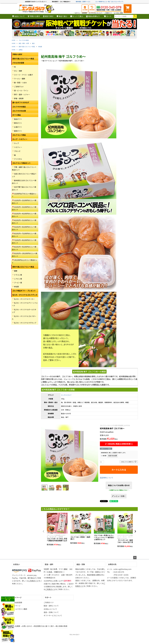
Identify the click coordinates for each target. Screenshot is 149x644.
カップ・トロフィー (20, 139)
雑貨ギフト (18, 131)
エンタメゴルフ (66, 395)
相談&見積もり (93, 16)
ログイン (77, 13)
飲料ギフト (18, 123)
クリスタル (18, 159)
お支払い (17, 564)
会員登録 (84, 13)
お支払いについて (50, 609)
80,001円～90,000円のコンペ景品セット (24, 248)
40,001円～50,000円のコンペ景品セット (24, 222)
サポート (48, 597)
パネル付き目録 (18, 63)
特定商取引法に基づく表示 (44, 626)
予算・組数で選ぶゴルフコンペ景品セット (24, 168)
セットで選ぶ (77, 16)
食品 (33, 43)
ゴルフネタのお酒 (19, 111)
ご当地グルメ (19, 86)
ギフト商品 (17, 115)
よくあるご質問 (118, 13)
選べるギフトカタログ (21, 102)
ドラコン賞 (18, 275)
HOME (14, 40)
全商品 (21, 50)
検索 (135, 16)
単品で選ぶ (62, 16)
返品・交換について (51, 612)
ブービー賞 (18, 283)
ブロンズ (17, 151)
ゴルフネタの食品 (24, 40)
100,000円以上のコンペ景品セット (25, 261)
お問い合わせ (27, 626)
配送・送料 (49, 564)
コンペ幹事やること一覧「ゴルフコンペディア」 (110, 2)
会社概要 (17, 626)
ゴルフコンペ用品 (19, 135)
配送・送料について (51, 606)
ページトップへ (135, 558)
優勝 (16, 271)
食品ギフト (18, 119)
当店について (19, 16)
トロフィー (18, 147)
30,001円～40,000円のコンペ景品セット (24, 215)
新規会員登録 (17, 602)
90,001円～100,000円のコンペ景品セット (25, 255)
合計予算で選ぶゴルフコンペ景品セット (24, 188)
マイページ (17, 597)
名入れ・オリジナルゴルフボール (24, 317)
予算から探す (34, 16)
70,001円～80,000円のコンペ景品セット (24, 241)
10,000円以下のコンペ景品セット (24, 195)
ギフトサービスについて (53, 615)
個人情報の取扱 (61, 626)
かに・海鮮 (18, 71)
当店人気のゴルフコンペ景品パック (24, 175)
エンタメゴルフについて (96, 13)
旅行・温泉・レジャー (22, 94)
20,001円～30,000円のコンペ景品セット (24, 208)
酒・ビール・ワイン (21, 90)
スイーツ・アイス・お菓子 (23, 75)
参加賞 (40, 47)
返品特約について (107, 478)
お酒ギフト (18, 127)
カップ (16, 143)
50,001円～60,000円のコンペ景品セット (24, 228)
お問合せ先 (112, 564)
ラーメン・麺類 (20, 79)
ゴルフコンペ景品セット (22, 163)
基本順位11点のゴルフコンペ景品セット (24, 182)
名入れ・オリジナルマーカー (24, 299)
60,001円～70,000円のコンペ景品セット (24, 235)
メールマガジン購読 (20, 609)
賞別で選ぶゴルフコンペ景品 (27, 47)
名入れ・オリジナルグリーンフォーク (25, 304)
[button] (43, 531)
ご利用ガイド (108, 13)
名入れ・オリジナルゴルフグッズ (25, 295)
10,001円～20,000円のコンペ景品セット (24, 202)
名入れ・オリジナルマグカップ (25, 323)
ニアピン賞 (18, 279)
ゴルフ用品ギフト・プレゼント (24, 291)
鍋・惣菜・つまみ (20, 83)
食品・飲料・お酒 (24, 43)
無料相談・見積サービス (83, 2)
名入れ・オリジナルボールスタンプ (24, 311)
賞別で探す (48, 16)
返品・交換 (81, 564)
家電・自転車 (19, 98)
